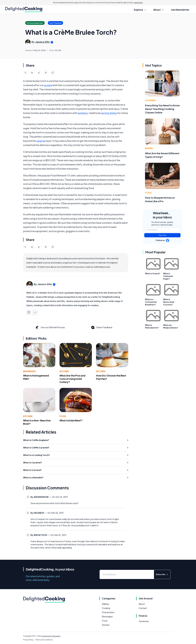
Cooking (150, 100)
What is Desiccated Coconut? (169, 302)
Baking (149, 148)
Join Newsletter (180, 10)
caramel (41, 141)
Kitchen (64, 371)
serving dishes (109, 113)
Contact (143, 608)
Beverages (29, 371)
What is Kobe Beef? (71, 420)
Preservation (108, 612)
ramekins (83, 113)
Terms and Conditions (44, 640)
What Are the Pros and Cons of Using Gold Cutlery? (72, 379)
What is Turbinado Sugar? (168, 276)
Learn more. (138, 3)
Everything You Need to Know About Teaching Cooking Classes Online (162, 109)
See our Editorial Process (50, 327)
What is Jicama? (153, 273)
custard (48, 85)
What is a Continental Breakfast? (151, 302)
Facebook (144, 621)
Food (63, 416)
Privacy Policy (28, 640)
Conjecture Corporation (51, 636)
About (142, 604)
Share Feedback (101, 327)
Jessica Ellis (42, 42)
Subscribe (162, 235)
